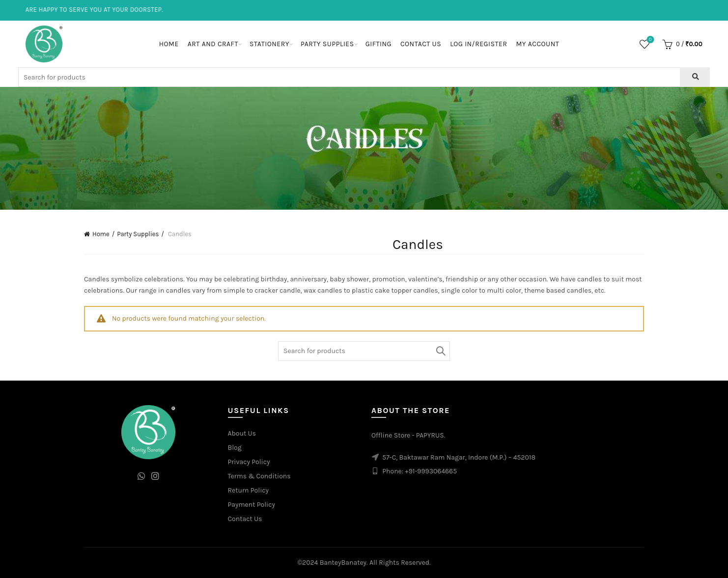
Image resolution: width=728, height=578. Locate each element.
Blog (235, 448)
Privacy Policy (249, 462)
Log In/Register (478, 44)
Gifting (378, 44)
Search (440, 351)
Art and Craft (213, 44)
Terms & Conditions (259, 476)
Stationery (269, 44)
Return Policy (249, 490)
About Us (242, 433)
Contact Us (421, 44)
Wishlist (649, 40)
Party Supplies (327, 44)
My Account (537, 44)
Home (169, 44)
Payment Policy (252, 505)
